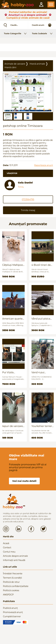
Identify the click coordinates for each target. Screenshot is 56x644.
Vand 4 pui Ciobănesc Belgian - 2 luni (43, 372)
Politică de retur (11, 582)
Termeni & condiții (12, 578)
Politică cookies (11, 590)
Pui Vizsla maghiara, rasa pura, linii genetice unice (13, 372)
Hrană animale (37, 64)
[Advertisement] (28, 47)
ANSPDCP (8, 595)
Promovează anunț (13, 612)
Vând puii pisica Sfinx (41, 319)
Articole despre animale (15, 556)
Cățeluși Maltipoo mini (13, 265)
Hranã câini (10, 67)
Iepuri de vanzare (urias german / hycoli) (13, 426)
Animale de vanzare (15, 64)
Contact (7, 548)
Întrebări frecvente (13, 574)
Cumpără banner (12, 616)
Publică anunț (10, 608)
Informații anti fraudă (14, 560)
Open (51, 4)
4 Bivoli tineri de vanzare (41, 265)
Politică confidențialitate (16, 586)
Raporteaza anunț (44, 165)
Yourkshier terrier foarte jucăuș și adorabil (42, 426)
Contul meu (9, 552)
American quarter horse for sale (13, 319)
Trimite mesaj (28, 210)
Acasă (6, 543)
